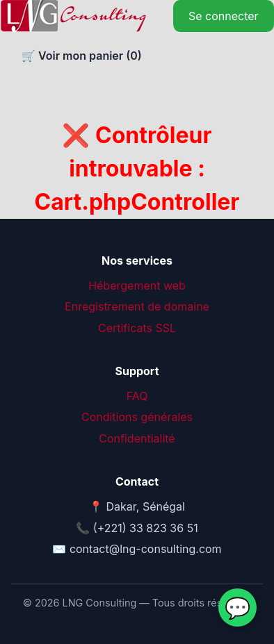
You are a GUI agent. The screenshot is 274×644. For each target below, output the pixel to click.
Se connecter (224, 16)
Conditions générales (137, 417)
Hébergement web (137, 286)
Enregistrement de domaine (137, 306)
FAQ (137, 396)
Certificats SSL (137, 328)
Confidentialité (137, 438)
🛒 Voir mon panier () (80, 56)
